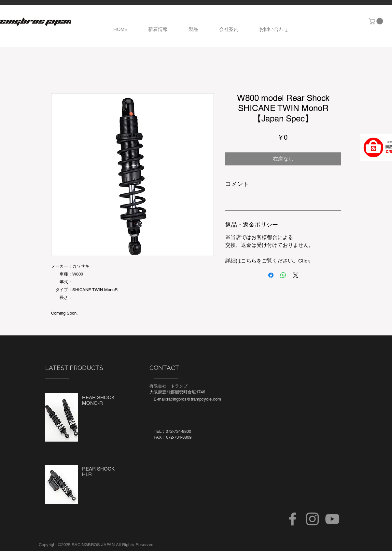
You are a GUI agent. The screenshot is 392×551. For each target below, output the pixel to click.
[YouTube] (332, 519)
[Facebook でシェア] (271, 275)
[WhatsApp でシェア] (283, 275)
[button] (377, 21)
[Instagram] (312, 519)
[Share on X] (296, 275)
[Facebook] (293, 519)
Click (304, 261)
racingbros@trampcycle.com (194, 399)
